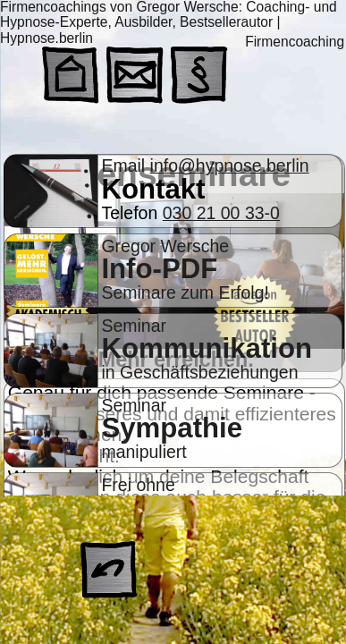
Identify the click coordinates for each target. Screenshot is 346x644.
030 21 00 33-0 (221, 213)
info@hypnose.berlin (230, 165)
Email (125, 165)
